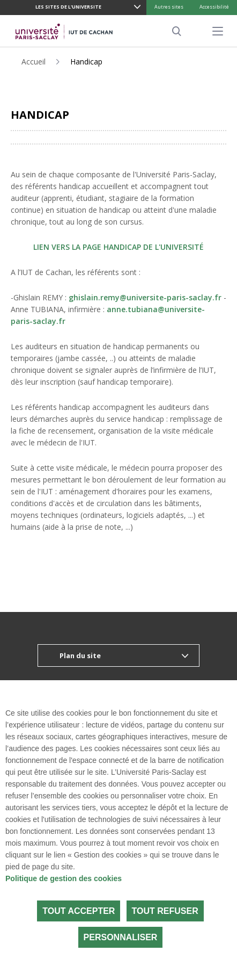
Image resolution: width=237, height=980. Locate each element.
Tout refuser (165, 911)
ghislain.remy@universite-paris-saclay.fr (145, 297)
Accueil (34, 62)
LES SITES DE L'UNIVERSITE (68, 7)
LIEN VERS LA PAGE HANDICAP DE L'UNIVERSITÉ (118, 247)
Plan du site (80, 655)
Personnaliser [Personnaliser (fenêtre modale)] (121, 937)
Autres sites (169, 7)
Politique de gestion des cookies (64, 878)
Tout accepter (79, 911)
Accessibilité (214, 7)
